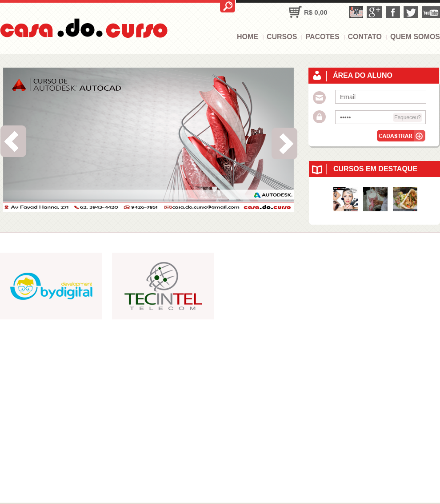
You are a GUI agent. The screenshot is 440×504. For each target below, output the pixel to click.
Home (248, 37)
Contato (365, 37)
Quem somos (415, 37)
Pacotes (322, 37)
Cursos (282, 37)
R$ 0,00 (316, 12)
